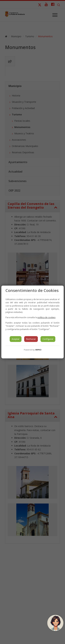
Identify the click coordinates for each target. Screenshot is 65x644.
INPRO (38, 350)
